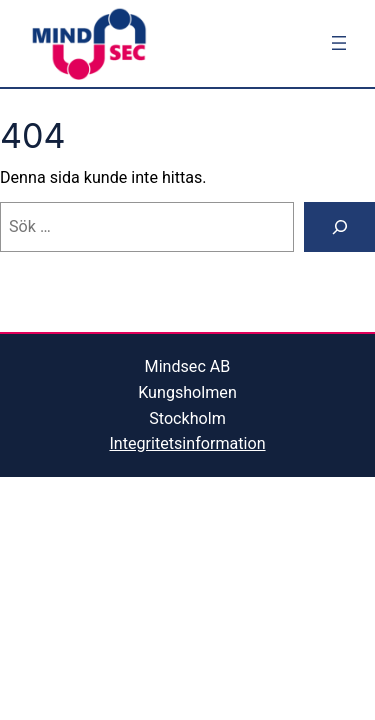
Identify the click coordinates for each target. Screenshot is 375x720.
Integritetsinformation (187, 443)
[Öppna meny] (339, 43)
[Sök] (339, 227)
